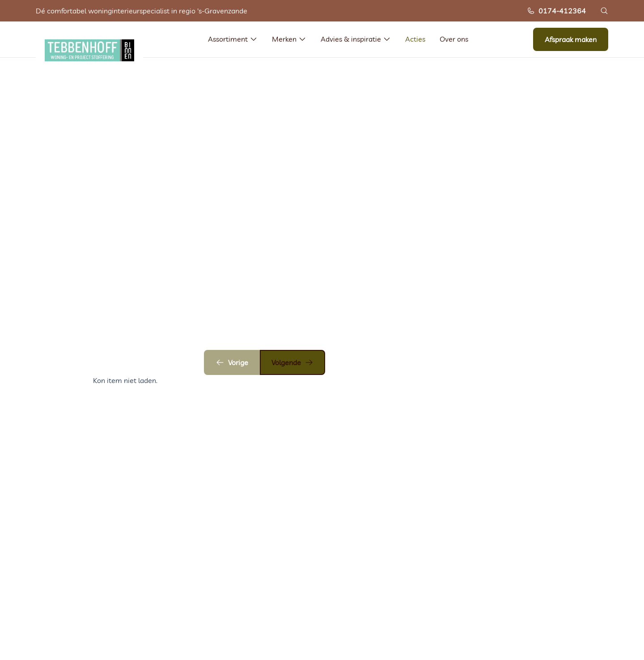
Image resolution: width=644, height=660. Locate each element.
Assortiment (233, 39)
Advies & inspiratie (356, 39)
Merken (289, 39)
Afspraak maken (571, 39)
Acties (415, 39)
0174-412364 (556, 11)
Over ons (454, 39)
